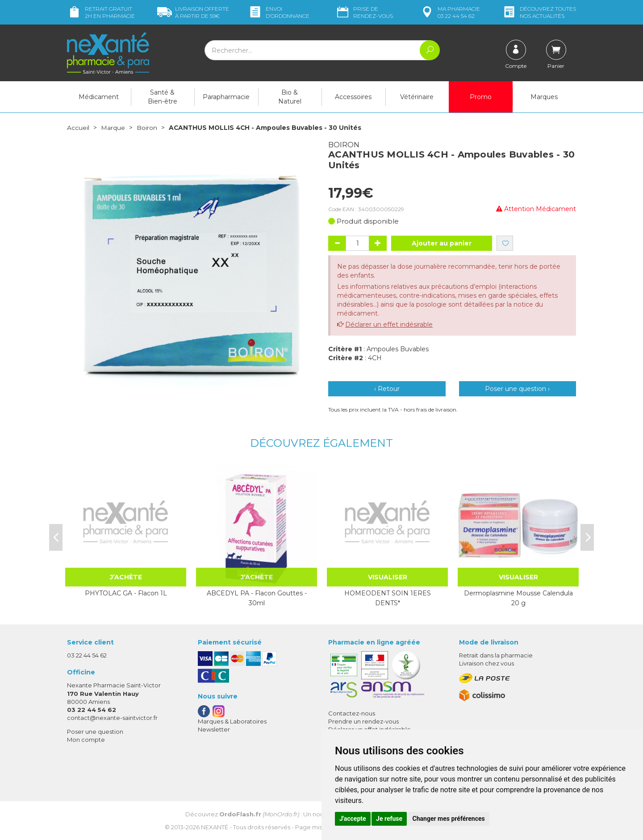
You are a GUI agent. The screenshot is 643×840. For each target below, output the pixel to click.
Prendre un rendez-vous (363, 721)
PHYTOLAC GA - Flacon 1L (126, 593)
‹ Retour (387, 389)
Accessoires (353, 97)
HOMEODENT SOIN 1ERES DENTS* (388, 598)
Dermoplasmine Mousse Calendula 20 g (518, 598)
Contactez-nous (352, 713)
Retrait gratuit (101, 12)
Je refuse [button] (389, 819)
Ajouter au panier (442, 243)
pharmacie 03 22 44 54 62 (450, 12)
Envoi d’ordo (279, 12)
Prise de (364, 12)
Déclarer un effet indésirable (389, 324)
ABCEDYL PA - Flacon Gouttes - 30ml (257, 598)
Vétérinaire (417, 97)
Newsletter (214, 729)
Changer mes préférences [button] (449, 819)
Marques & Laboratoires (232, 721)
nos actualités (539, 12)
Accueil (78, 128)
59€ (193, 12)
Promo (481, 97)
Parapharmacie (226, 97)
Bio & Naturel (290, 97)
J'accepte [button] (353, 819)
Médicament (99, 97)
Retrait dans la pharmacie (496, 655)
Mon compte (86, 740)
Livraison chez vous (486, 663)
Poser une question (95, 732)
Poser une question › (517, 389)
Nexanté (215, 827)
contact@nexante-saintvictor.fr (112, 717)
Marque (113, 128)
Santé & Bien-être (163, 97)
